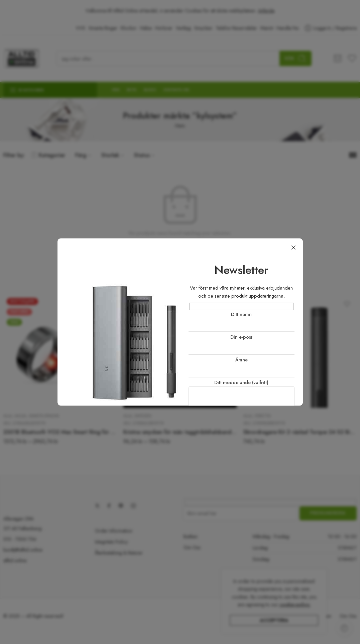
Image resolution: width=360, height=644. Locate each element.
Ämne (242, 367)
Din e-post (242, 344)
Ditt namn (242, 321)
